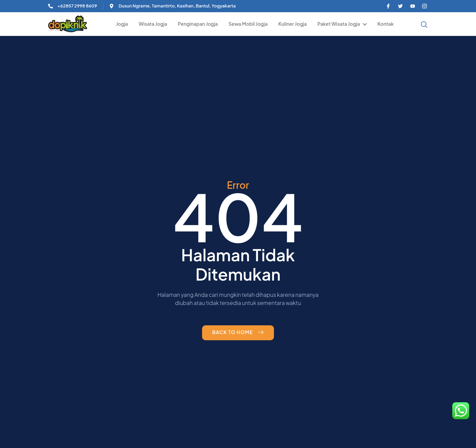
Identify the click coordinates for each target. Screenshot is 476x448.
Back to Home (238, 332)
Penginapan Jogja (200, 24)
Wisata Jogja (156, 24)
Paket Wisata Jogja (343, 24)
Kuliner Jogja (294, 24)
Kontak (386, 24)
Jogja (125, 24)
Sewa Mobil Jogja (250, 24)
